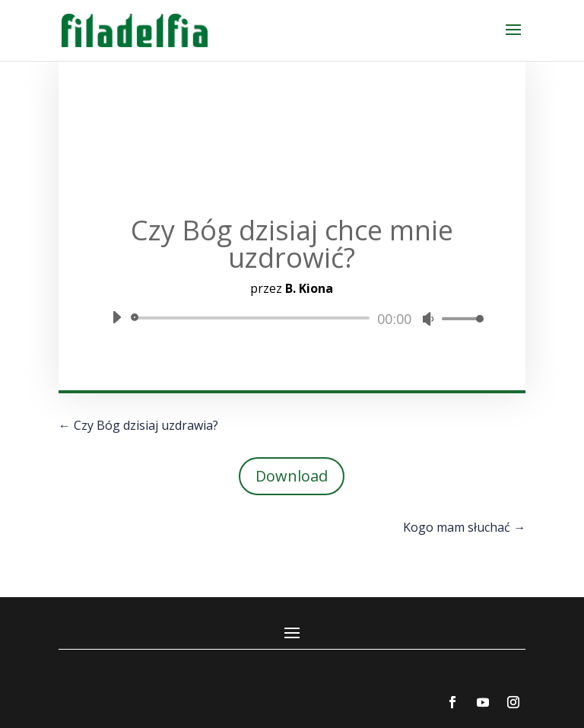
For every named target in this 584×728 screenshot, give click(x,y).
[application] (292, 318)
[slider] (253, 318)
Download (292, 476)
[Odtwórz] (116, 317)
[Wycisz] (428, 319)
